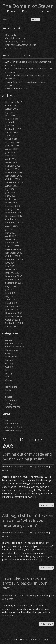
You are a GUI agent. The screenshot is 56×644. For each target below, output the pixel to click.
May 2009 (10, 156)
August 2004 (12, 326)
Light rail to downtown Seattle (21, 45)
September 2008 (14, 182)
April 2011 (10, 135)
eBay (8, 353)
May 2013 (10, 115)
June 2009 (10, 152)
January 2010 (12, 146)
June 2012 (10, 126)
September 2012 (14, 122)
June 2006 (10, 266)
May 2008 (10, 196)
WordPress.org (13, 430)
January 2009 (12, 169)
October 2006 (13, 256)
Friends (9, 360)
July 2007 (10, 229)
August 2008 (12, 186)
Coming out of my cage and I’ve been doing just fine (27, 457)
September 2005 (14, 283)
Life (7, 370)
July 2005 (10, 289)
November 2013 (14, 102)
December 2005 (14, 276)
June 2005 (10, 293)
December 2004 (14, 313)
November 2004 (14, 316)
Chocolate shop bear (16, 38)
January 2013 (12, 119)
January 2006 (12, 273)
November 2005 (14, 279)
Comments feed (14, 427)
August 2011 (12, 132)
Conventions (12, 350)
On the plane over (14, 48)
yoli (7, 82)
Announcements (13, 343)
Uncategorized (13, 407)
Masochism (22, 88)
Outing (9, 380)
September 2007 (14, 222)
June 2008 (10, 192)
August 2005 (12, 286)
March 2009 (11, 162)
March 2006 (11, 269)
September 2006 (14, 259)
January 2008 (12, 209)
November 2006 (14, 253)
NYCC (8, 377)
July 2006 (10, 263)
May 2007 (10, 233)
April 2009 (10, 159)
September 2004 (14, 323)
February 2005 (13, 306)
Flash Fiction (11, 357)
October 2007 (13, 219)
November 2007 (14, 216)
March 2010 (11, 139)
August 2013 (12, 109)
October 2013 (13, 105)
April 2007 (10, 236)
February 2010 (13, 142)
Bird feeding (11, 35)
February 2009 (13, 166)
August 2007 (12, 226)
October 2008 (13, 179)
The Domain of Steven (28, 6)
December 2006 (14, 249)
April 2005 (10, 300)
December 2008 (14, 172)
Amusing (10, 340)
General (9, 367)
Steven (9, 75)
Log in (8, 420)
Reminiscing (11, 387)
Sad (7, 393)
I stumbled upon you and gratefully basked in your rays (25, 583)
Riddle (8, 390)
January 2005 (12, 310)
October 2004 (13, 320)
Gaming (9, 363)
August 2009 (12, 149)
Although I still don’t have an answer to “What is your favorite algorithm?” (28, 520)
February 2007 (13, 243)
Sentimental (11, 400)
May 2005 (10, 296)
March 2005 (11, 303)
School (9, 397)
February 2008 (13, 206)
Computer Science (14, 347)
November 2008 (14, 176)
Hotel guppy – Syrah (16, 41)
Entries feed (12, 424)
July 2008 (10, 189)
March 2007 (11, 239)
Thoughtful (11, 403)
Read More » (47, 505)
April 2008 (10, 199)
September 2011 (14, 129)
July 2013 (10, 112)
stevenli (44, 467)
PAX (7, 383)
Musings (9, 373)
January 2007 (12, 246)
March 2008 (11, 202)
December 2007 (14, 213)
